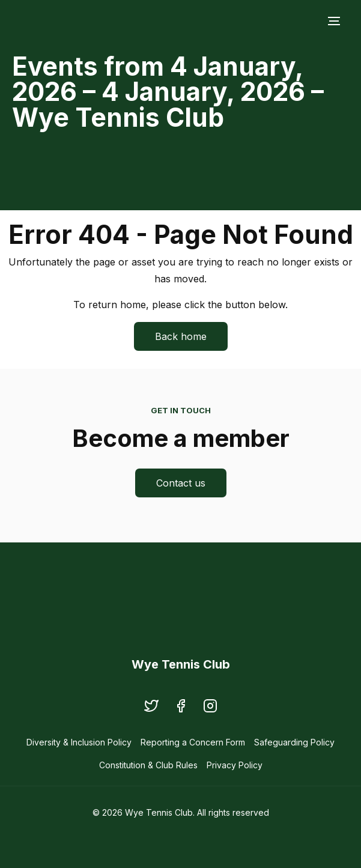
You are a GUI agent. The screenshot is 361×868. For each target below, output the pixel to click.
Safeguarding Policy (294, 742)
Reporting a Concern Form (193, 742)
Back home (181, 336)
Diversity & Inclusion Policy (79, 742)
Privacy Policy (235, 765)
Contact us (181, 483)
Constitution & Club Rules (148, 765)
